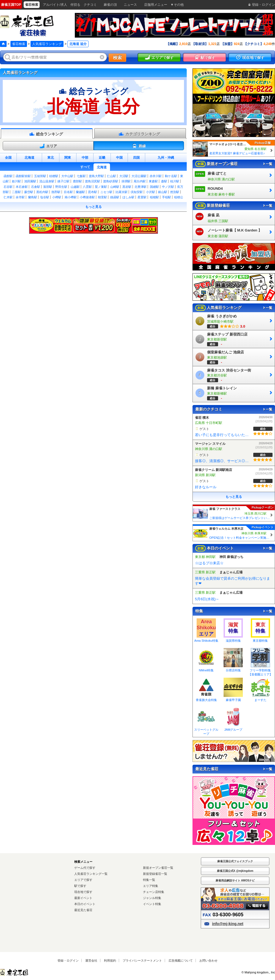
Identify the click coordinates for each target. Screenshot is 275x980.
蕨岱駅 (29, 192)
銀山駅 (163, 192)
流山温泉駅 (47, 181)
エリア (48, 146)
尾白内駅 (140, 181)
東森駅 (153, 181)
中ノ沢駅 (168, 187)
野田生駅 (61, 187)
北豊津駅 (141, 187)
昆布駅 (93, 192)
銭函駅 (115, 197)
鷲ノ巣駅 (101, 187)
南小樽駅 (71, 197)
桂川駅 (175, 181)
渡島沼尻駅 (93, 181)
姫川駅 (16, 181)
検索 (117, 58)
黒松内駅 (42, 192)
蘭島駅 (33, 197)
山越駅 (75, 187)
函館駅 (8, 176)
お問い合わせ (208, 961)
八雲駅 (87, 187)
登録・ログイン (68, 961)
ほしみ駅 (128, 197)
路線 (139, 146)
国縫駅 (154, 187)
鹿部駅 (77, 181)
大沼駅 (124, 176)
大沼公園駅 (139, 176)
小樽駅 (57, 197)
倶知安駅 (137, 192)
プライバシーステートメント (142, 961)
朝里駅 (102, 197)
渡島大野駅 (96, 176)
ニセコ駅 (106, 192)
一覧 (267, 164)
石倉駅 (36, 187)
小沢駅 (151, 192)
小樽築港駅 (87, 197)
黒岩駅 (127, 187)
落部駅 (48, 187)
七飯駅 (81, 176)
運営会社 (91, 961)
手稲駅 (167, 197)
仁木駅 (8, 197)
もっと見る (94, 207)
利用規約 (110, 961)
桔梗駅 (54, 176)
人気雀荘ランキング (47, 44)
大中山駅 (67, 176)
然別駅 (175, 192)
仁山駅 (112, 176)
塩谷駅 (45, 197)
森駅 (164, 181)
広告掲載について (181, 961)
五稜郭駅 (40, 176)
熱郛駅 (56, 192)
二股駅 (16, 192)
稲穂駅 (154, 197)
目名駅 (68, 192)
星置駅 (142, 197)
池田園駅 (30, 181)
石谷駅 (8, 187)
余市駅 (20, 197)
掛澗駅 (126, 181)
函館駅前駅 (23, 176)
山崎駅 (115, 187)
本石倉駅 (22, 187)
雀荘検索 (19, 44)
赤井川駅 (156, 176)
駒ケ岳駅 (171, 176)
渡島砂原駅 (111, 181)
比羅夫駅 (122, 192)
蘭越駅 (80, 192)
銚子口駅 (64, 181)
